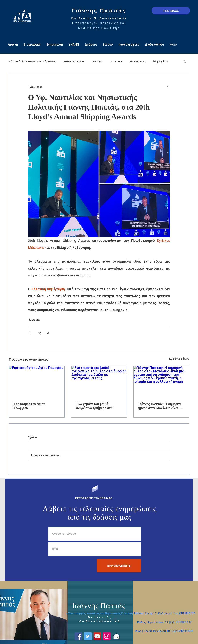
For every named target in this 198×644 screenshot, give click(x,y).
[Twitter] (88, 636)
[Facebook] (78, 636)
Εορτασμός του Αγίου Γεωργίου (29, 406)
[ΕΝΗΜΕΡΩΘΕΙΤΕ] (119, 566)
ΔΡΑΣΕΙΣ (116, 61)
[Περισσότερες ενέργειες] (168, 87)
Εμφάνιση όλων (179, 359)
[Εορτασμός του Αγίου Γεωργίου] (37, 382)
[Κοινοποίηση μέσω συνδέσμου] (49, 333)
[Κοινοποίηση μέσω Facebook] (30, 333)
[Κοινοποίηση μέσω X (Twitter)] (39, 333)
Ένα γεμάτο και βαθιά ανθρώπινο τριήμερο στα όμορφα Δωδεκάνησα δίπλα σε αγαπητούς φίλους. (98, 406)
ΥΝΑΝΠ (98, 61)
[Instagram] (107, 636)
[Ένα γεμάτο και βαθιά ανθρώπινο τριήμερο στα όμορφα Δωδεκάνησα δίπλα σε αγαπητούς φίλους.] (99, 382)
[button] (184, 61)
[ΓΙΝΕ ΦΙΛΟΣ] (171, 11)
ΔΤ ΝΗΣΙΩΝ (138, 61)
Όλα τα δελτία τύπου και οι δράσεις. (33, 61)
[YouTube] (97, 636)
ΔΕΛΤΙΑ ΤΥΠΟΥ (74, 61)
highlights (161, 61)
